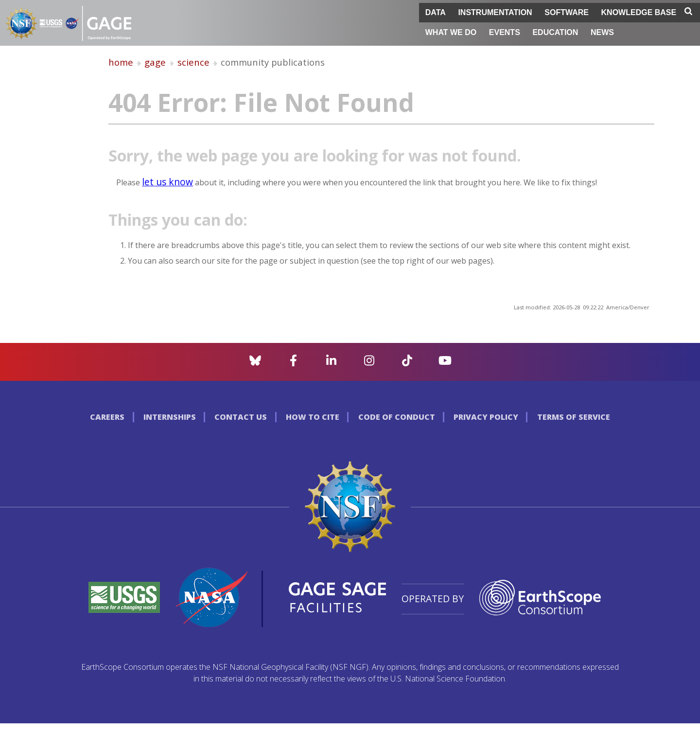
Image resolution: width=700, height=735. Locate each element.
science (193, 62)
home (121, 62)
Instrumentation (495, 12)
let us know (167, 182)
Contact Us (241, 417)
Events (505, 32)
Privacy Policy (486, 417)
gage (155, 62)
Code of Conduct (397, 417)
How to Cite (313, 417)
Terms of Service (574, 417)
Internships (170, 417)
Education (555, 32)
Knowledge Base (639, 12)
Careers (107, 417)
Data (436, 12)
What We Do (451, 32)
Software (567, 12)
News (602, 32)
